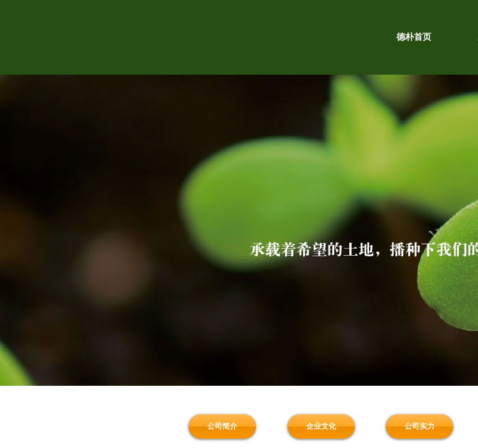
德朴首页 (414, 37)
